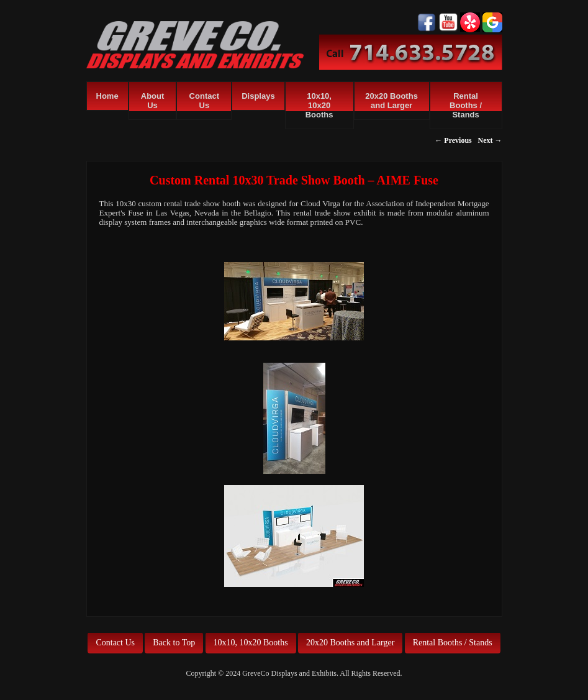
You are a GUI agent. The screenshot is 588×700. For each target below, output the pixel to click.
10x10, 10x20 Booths (319, 105)
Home (107, 96)
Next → (490, 140)
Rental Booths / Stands (466, 105)
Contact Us (204, 101)
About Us (153, 101)
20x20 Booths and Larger (391, 101)
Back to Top (174, 643)
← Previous (453, 140)
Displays (258, 96)
